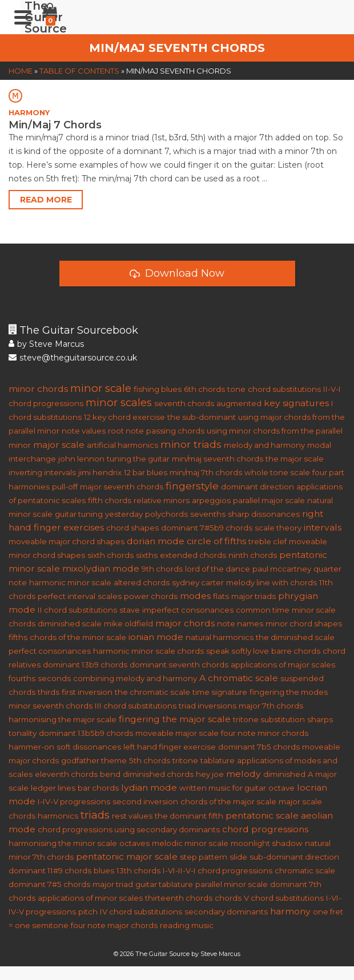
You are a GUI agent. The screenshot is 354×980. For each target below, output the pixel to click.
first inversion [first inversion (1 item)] (87, 692)
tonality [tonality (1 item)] (23, 733)
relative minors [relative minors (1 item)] (162, 500)
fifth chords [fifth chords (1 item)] (110, 500)
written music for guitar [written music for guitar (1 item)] (223, 788)
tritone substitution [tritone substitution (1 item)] (269, 719)
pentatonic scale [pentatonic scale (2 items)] (262, 815)
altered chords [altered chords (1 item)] (142, 582)
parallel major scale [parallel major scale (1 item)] (269, 500)
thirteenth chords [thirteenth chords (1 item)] (179, 898)
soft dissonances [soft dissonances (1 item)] (89, 747)
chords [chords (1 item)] (228, 898)
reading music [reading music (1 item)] (187, 925)
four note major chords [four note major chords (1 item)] (114, 925)
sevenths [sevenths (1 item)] (208, 514)
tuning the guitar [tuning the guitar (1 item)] (138, 459)
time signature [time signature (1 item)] (220, 692)
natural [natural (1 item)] (318, 843)
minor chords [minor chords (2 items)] (38, 389)
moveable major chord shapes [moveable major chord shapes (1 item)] (67, 541)
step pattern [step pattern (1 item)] (204, 857)
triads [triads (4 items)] (95, 815)
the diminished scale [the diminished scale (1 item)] (295, 637)
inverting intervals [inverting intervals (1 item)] (42, 472)
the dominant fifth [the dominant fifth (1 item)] (189, 816)
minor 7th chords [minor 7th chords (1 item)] (41, 857)
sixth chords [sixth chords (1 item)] (110, 555)
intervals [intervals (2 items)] (323, 527)
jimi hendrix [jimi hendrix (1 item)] (100, 472)
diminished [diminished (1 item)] (284, 774)
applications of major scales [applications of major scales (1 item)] (283, 665)
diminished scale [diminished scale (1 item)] (70, 623)
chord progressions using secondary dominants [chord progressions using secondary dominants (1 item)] (129, 829)
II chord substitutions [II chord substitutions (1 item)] (77, 610)
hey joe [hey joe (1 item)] (210, 774)
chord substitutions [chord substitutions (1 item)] (284, 389)
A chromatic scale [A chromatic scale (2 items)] (239, 678)
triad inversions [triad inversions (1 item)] (208, 706)
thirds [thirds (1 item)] (49, 692)
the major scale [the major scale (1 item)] (295, 459)
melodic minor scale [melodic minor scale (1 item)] (190, 843)
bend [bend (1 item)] (110, 774)
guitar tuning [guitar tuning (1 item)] (79, 514)
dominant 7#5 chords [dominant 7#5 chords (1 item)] (49, 884)
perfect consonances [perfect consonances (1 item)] (50, 651)
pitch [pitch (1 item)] (88, 912)
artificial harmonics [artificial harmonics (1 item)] (122, 445)
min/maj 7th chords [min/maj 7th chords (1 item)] (206, 472)
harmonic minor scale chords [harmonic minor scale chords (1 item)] (148, 651)
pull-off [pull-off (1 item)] (65, 487)
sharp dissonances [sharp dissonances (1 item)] (264, 514)
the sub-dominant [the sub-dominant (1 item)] (202, 417)
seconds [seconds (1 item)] (54, 678)
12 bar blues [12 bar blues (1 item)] (146, 472)
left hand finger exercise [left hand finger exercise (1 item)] (170, 747)
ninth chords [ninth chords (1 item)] (253, 555)
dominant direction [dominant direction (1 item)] (258, 487)
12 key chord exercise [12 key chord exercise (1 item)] (124, 417)
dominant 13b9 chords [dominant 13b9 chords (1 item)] (85, 665)
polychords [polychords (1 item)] (166, 514)
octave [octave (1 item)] (281, 788)
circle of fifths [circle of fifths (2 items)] (216, 541)
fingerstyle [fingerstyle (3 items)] (192, 486)
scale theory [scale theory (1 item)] (278, 528)
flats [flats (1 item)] (221, 596)
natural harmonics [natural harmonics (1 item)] (220, 637)
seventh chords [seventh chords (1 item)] (184, 403)
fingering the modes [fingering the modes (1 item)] (289, 692)
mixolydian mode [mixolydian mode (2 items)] (101, 568)
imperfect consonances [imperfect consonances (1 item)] (188, 610)
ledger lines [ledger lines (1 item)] (53, 788)
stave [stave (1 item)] (130, 610)
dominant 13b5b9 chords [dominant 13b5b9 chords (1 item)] (86, 733)
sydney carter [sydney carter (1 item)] (198, 582)
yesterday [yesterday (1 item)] (124, 514)
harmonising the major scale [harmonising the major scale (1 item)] (63, 719)
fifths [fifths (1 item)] (18, 637)
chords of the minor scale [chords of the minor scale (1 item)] (78, 637)
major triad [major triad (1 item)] (113, 884)
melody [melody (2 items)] (244, 774)
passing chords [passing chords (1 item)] (175, 431)
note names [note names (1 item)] (240, 623)
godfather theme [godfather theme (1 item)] (94, 760)
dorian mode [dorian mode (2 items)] (156, 541)
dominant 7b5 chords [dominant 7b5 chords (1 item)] (259, 747)
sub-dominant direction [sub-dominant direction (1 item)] (294, 857)
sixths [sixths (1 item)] (147, 555)
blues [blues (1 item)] (104, 870)
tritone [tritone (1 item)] (185, 760)
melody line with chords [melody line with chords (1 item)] (271, 582)
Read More (46, 200)
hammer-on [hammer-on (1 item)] (31, 747)
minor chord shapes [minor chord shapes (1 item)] (304, 623)
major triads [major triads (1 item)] (254, 596)
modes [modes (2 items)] (195, 596)
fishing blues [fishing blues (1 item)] (158, 389)
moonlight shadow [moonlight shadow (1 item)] (267, 843)
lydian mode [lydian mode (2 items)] (149, 787)
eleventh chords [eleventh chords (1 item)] (66, 774)
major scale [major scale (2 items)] (59, 445)
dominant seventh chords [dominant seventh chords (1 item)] (179, 665)
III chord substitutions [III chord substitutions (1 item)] (136, 706)
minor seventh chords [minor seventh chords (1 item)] (51, 706)
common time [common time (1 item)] (263, 610)
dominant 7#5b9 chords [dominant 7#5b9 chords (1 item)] (207, 528)
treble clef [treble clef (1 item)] (267, 541)
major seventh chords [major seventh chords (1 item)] (122, 487)
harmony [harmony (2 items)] (290, 911)
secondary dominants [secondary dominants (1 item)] (226, 912)
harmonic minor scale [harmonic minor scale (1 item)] (70, 582)
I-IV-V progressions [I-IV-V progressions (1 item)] (74, 801)
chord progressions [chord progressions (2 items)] (265, 829)
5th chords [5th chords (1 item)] (150, 760)
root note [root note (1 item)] (126, 431)
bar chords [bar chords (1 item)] (98, 788)
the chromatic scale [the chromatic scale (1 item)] (152, 692)
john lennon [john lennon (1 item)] (81, 459)
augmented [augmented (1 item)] (239, 403)
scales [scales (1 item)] (110, 596)
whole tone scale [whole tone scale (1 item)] (277, 472)
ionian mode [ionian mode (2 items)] (156, 637)
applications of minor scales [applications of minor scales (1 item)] (90, 898)
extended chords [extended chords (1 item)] (193, 555)
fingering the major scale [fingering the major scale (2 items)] (175, 719)
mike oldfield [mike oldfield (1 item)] (128, 623)
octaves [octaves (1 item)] (134, 843)
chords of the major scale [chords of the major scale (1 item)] (228, 801)
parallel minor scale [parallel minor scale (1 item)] (232, 884)
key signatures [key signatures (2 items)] (296, 403)
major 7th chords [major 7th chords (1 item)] (271, 706)
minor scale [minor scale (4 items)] (101, 388)
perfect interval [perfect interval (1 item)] (67, 596)
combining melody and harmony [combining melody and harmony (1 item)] (135, 678)
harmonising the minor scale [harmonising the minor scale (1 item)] (63, 843)
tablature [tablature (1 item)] (218, 760)
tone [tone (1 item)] (236, 389)
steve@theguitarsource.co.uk (73, 358)
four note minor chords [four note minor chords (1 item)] (265, 733)
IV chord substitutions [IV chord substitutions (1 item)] (141, 912)
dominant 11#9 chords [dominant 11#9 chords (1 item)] (50, 870)
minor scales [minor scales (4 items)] (119, 402)
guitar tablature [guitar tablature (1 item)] (164, 884)
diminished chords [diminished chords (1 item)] (158, 774)
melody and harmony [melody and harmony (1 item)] (264, 445)
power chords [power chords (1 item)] (151, 596)
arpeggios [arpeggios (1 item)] (211, 500)
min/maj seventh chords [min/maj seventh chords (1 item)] (218, 459)
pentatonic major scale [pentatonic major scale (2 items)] (127, 857)
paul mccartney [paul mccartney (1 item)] (282, 569)
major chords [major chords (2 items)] (185, 623)
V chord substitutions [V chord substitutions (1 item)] (284, 898)
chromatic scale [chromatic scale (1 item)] (305, 870)
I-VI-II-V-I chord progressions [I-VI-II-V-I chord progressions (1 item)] (218, 870)
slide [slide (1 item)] (238, 857)
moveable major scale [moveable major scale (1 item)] (177, 733)
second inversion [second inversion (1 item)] (145, 801)
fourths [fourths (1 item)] (22, 678)
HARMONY (29, 112)
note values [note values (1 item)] (84, 431)
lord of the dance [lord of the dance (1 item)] (218, 569)
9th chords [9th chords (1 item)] (162, 569)
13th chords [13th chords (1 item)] (138, 870)
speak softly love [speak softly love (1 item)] (238, 651)
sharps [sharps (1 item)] (320, 719)
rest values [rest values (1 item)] (132, 816)
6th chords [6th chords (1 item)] (204, 389)
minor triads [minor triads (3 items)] (191, 444)
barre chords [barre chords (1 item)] (296, 651)
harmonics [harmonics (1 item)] (58, 816)
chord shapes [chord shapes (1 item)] (132, 528)
